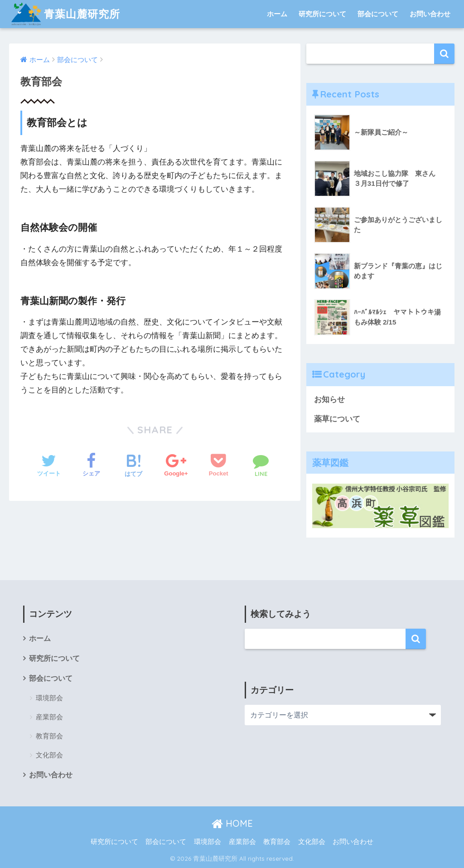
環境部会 (49, 698)
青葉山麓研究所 (66, 14)
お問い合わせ (430, 14)
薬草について (337, 419)
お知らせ (329, 400)
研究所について (322, 14)
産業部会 (49, 717)
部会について (378, 14)
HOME (232, 823)
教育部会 (49, 736)
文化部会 (49, 755)
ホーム (277, 14)
